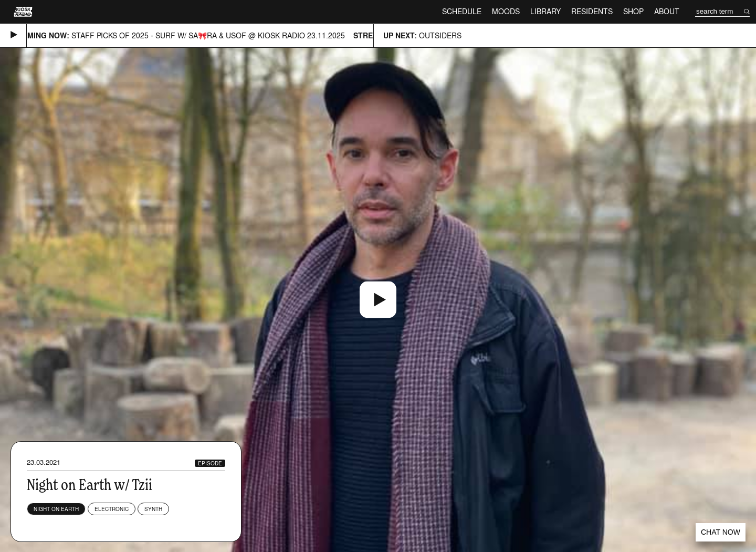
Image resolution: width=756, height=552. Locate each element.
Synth (153, 509)
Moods (506, 11)
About (667, 11)
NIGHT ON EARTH (56, 509)
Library (545, 11)
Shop (633, 11)
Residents (592, 11)
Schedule (462, 11)
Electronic (112, 509)
